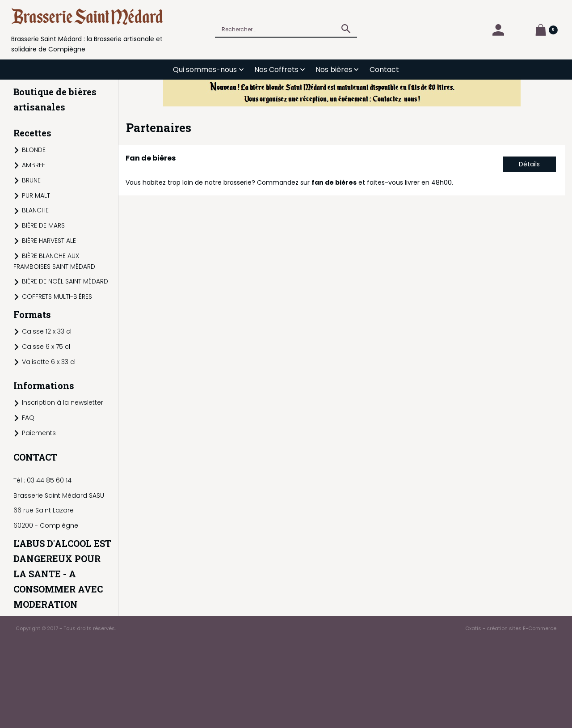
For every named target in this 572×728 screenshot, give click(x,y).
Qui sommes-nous (205, 70)
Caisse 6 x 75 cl (46, 347)
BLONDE (34, 150)
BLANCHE (35, 210)
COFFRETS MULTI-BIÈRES (57, 296)
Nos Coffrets (276, 70)
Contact (384, 70)
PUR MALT (36, 195)
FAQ (28, 418)
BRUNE (31, 180)
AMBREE (34, 165)
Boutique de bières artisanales (55, 99)
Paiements (39, 433)
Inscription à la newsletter (63, 402)
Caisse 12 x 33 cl (47, 331)
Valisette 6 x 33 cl (49, 362)
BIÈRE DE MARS (43, 225)
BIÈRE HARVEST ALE (49, 241)
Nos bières (334, 70)
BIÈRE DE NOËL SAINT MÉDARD (65, 281)
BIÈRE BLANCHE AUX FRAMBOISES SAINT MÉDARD (54, 261)
